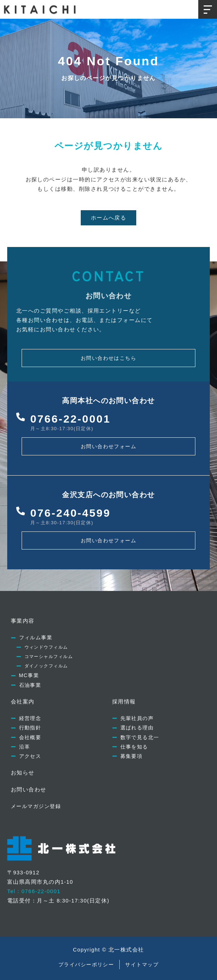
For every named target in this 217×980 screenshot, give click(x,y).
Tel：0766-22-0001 (34, 891)
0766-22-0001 (70, 419)
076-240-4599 (70, 513)
